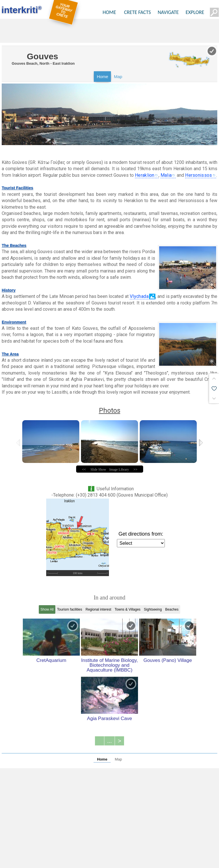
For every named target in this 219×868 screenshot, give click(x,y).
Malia (166, 175)
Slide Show (98, 469)
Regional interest (98, 609)
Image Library (119, 469)
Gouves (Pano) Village (168, 660)
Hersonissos (198, 175)
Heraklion (145, 175)
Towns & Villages (128, 609)
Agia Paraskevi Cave (109, 718)
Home (102, 77)
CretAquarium (51, 660)
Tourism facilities (70, 609)
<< (84, 469)
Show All (47, 609)
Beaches (172, 609)
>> (135, 469)
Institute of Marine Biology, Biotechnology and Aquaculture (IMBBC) (109, 665)
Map (118, 77)
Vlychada (139, 296)
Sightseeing (153, 609)
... (110, 741)
